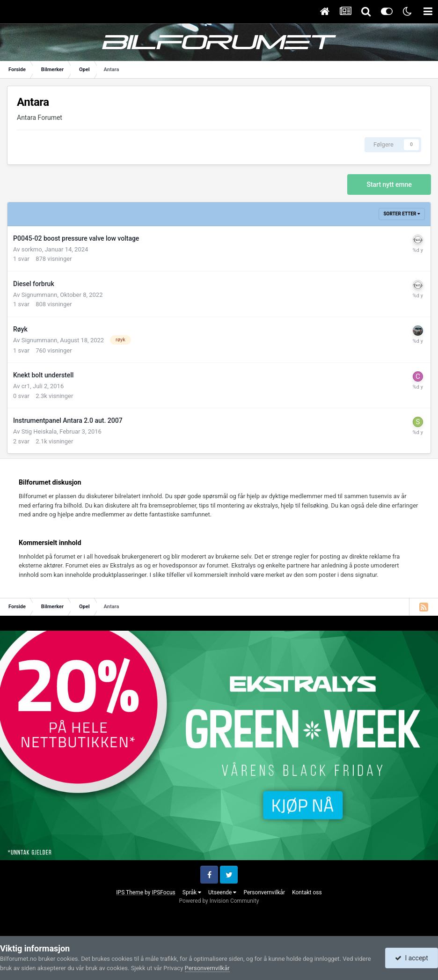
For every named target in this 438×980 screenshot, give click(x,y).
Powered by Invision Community (219, 901)
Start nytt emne (389, 184)
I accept (411, 958)
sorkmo (32, 249)
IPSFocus (163, 892)
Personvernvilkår (264, 892)
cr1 (26, 386)
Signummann (40, 295)
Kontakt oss (307, 892)
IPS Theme (130, 892)
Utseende (222, 892)
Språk (192, 892)
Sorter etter (402, 214)
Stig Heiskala (39, 431)
